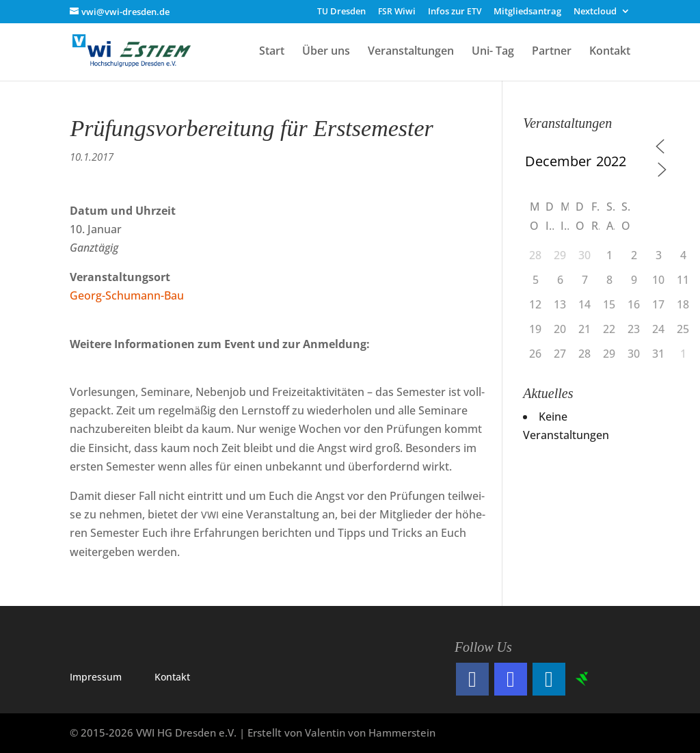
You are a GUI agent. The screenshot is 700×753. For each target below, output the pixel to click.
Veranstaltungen (411, 52)
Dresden (341, 12)
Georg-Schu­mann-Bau (127, 295)
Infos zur (455, 12)
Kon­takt (172, 677)
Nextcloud (595, 12)
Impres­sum (96, 677)
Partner (552, 52)
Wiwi (397, 12)
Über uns (326, 52)
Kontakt (610, 52)
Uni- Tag (493, 52)
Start (272, 52)
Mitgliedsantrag (527, 12)
